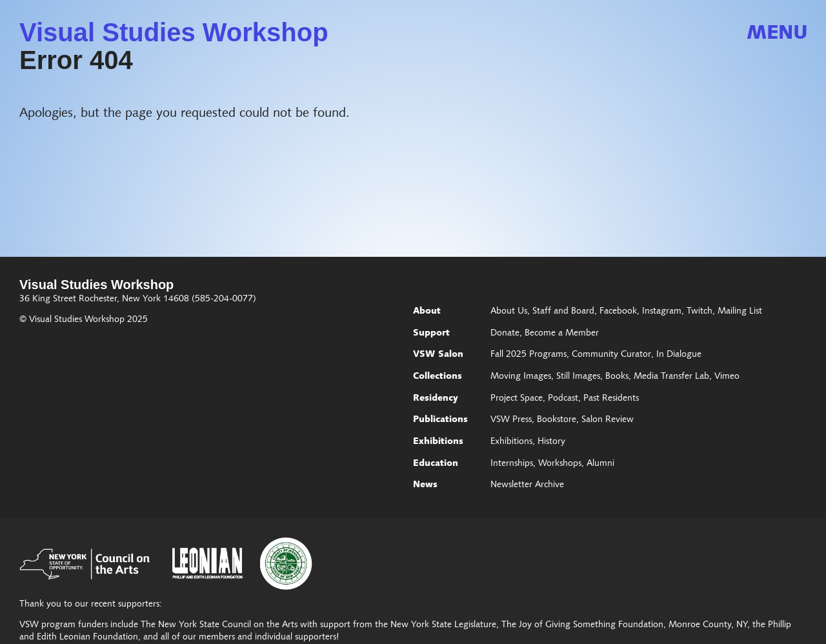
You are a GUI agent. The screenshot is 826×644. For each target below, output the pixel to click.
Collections (438, 377)
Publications (440, 420)
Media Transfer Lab (671, 377)
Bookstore (557, 420)
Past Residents (611, 399)
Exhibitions (438, 442)
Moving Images (521, 377)
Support (431, 334)
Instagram (662, 312)
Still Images (578, 377)
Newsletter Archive (527, 485)
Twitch (700, 312)
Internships (512, 464)
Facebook (618, 312)
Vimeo (727, 377)
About (427, 312)
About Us (509, 312)
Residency (436, 399)
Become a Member (562, 334)
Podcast (563, 399)
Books (617, 377)
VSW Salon (438, 355)
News (425, 485)
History (551, 442)
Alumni (600, 464)
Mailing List (740, 312)
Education (436, 464)
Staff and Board (563, 312)
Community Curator (611, 355)
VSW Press (511, 420)
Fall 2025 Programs (529, 355)
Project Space (517, 399)
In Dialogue (679, 355)
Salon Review (608, 420)
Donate (505, 334)
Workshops (560, 464)
